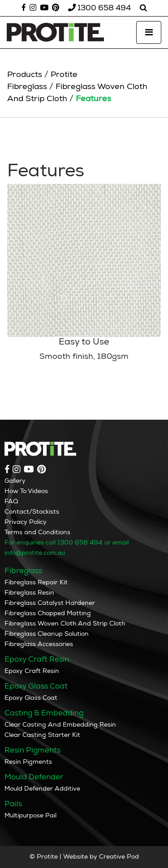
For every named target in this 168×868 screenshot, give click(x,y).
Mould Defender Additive (42, 789)
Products (25, 74)
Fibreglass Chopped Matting (48, 613)
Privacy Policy (26, 522)
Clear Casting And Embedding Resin (60, 725)
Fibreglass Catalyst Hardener (50, 603)
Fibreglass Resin (29, 593)
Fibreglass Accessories (39, 644)
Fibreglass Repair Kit (36, 582)
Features (93, 99)
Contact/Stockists (32, 512)
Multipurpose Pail (30, 815)
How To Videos (26, 491)
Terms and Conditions (37, 532)
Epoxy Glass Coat (31, 698)
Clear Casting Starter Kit (42, 735)
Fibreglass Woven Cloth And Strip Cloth (65, 623)
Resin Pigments (28, 762)
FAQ (11, 501)
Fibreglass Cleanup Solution (47, 634)
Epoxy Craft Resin (32, 671)
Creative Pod (119, 857)
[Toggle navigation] (149, 32)
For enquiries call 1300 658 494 (53, 542)
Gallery (15, 481)
